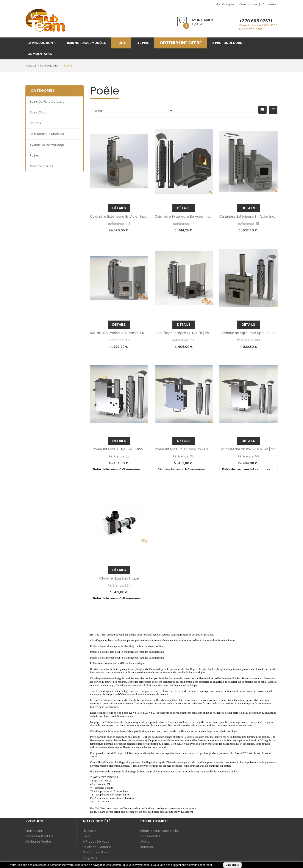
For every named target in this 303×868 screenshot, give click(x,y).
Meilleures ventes (39, 842)
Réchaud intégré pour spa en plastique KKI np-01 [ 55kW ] (248, 333)
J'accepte (232, 865)
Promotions (34, 831)
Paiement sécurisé (97, 847)
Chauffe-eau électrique (119, 578)
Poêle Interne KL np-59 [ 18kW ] (119, 449)
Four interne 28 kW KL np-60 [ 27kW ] (248, 449)
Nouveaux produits (39, 836)
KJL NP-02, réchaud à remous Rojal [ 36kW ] (119, 333)
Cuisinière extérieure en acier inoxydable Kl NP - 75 (248, 217)
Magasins (90, 858)
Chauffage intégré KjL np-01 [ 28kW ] (184, 333)
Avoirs (145, 842)
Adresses (147, 847)
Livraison (89, 831)
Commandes (150, 836)
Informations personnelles (160, 831)
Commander (248, 4)
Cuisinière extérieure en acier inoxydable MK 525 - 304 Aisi (119, 217)
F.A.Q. (87, 836)
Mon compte (225, 4)
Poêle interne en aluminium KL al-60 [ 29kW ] (184, 449)
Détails (119, 208)
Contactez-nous (96, 852)
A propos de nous (96, 842)
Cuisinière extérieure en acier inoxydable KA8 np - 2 (184, 217)
